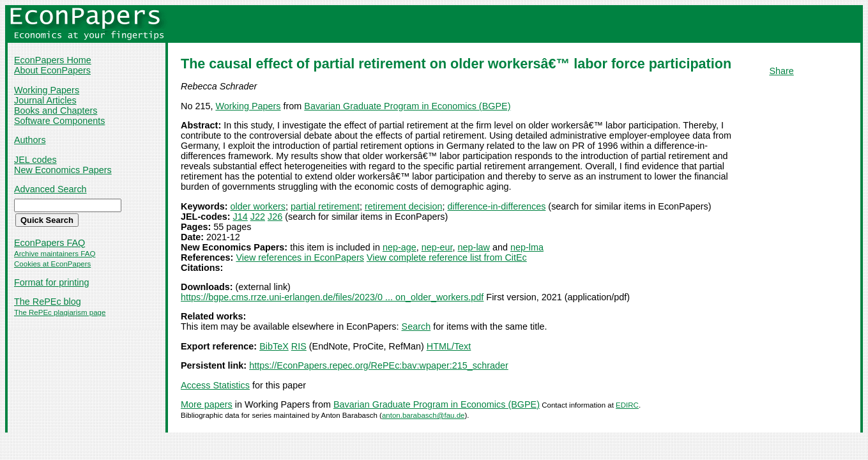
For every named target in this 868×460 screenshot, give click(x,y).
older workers (258, 206)
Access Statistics (215, 385)
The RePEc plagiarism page (60, 312)
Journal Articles (45, 100)
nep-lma (527, 247)
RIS (299, 346)
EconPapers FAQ (49, 243)
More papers (207, 404)
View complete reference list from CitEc (447, 257)
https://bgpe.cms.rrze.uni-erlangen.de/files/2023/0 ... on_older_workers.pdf (332, 297)
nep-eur (437, 247)
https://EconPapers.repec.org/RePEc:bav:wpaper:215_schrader (379, 365)
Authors (30, 140)
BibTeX (274, 346)
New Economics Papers (63, 170)
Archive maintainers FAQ (55, 254)
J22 (258, 217)
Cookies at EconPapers (52, 264)
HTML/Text (449, 346)
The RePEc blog (48, 302)
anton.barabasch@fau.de (423, 415)
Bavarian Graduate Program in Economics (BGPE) (407, 106)
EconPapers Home (53, 60)
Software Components (59, 121)
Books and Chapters (56, 111)
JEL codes (35, 160)
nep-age (400, 247)
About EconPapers (52, 70)
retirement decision (404, 206)
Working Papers (47, 90)
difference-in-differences (497, 206)
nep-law (474, 247)
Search (416, 326)
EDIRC (627, 405)
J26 (275, 217)
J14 (240, 217)
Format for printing (52, 282)
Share (781, 71)
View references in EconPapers (300, 257)
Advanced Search (50, 189)
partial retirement (325, 206)
